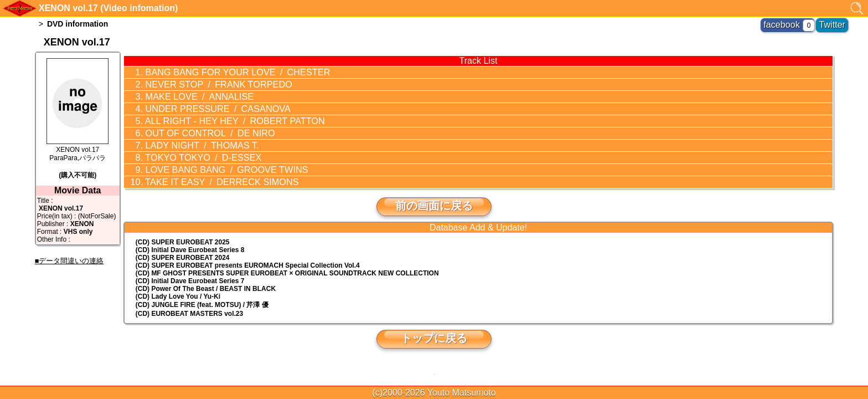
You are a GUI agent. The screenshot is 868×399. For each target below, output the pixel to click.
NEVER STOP (205, 82)
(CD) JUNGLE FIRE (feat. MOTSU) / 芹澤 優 (202, 288)
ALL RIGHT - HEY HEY (219, 114)
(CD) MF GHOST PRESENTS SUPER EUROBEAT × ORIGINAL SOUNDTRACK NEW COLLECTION (287, 257)
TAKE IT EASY (208, 166)
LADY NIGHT (190, 135)
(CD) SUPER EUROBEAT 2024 (183, 241)
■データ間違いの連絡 (69, 261)
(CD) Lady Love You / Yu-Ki (178, 280)
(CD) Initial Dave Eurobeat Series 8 (190, 233)
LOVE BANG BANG (211, 156)
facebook (794, 22)
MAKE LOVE (188, 93)
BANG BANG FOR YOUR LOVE (221, 71)
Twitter (836, 22)
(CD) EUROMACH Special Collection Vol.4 (248, 249)
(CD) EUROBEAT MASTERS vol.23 (189, 297)
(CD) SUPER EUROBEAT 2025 (183, 226)
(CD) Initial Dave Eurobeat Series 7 (190, 264)
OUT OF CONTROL (197, 124)
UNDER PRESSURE (204, 103)
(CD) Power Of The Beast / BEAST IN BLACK (206, 272)
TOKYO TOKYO (192, 145)
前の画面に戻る (434, 189)
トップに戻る (434, 321)
